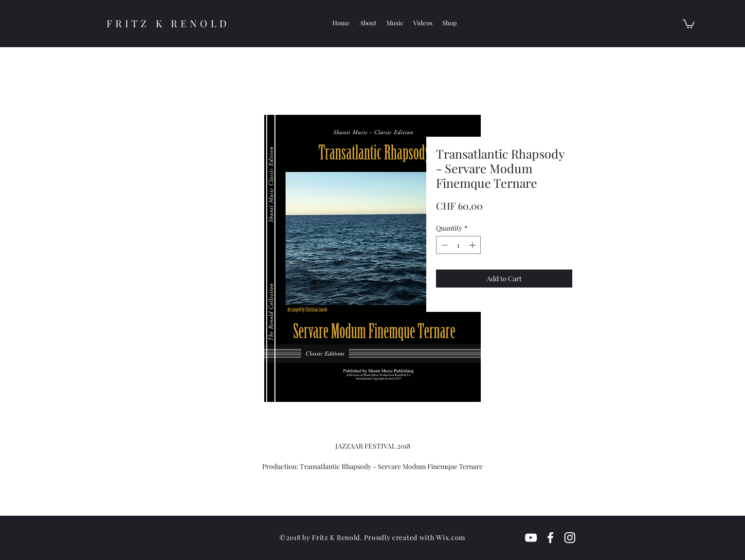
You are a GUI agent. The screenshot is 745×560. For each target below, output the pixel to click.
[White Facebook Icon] (550, 538)
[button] (689, 23)
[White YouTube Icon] (531, 538)
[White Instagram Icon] (570, 538)
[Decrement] (444, 245)
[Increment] (473, 245)
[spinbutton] (458, 245)
